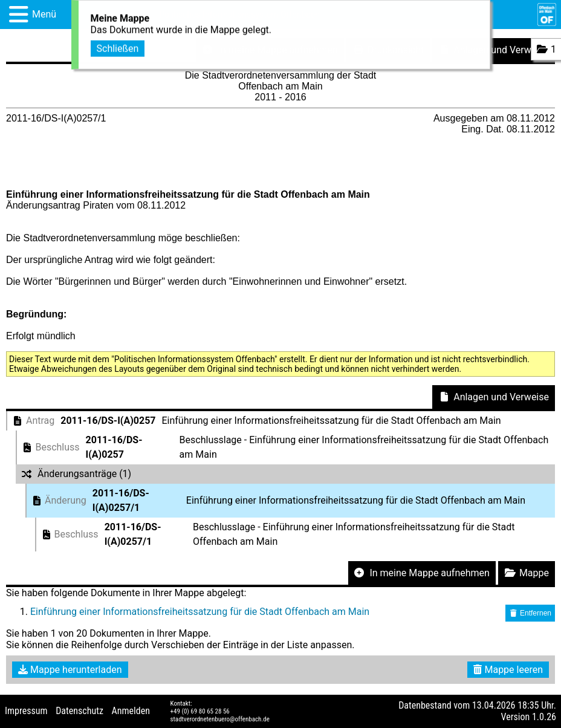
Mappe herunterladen (70, 670)
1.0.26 (544, 717)
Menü (44, 14)
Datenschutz (79, 711)
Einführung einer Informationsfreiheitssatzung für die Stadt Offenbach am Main (200, 612)
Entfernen (530, 613)
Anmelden (131, 711)
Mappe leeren (508, 670)
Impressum (26, 711)
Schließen (118, 47)
